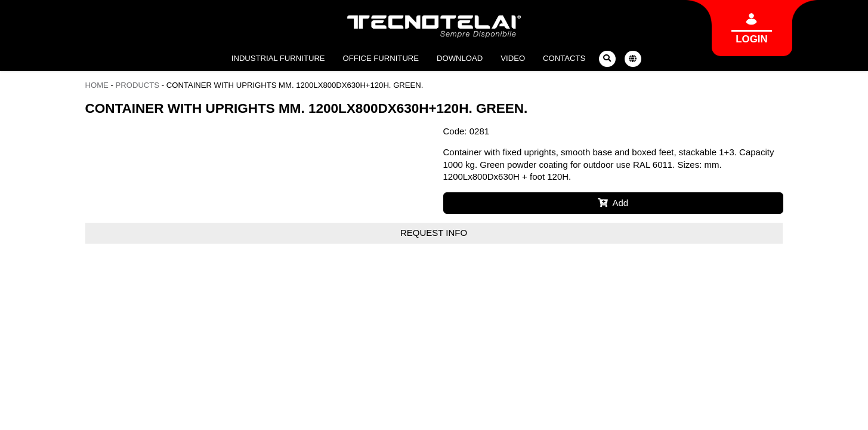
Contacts (564, 58)
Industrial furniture (278, 58)
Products (138, 85)
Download (460, 58)
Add (613, 203)
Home (97, 85)
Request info (434, 233)
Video (513, 58)
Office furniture (381, 58)
